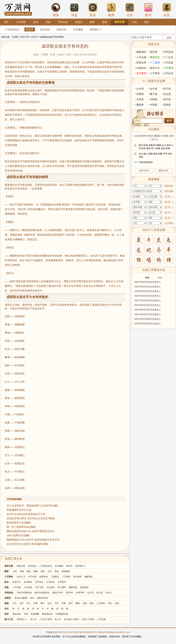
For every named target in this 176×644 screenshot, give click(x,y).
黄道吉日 (155, 57)
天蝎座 (154, 99)
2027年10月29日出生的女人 (148, 324)
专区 (110, 603)
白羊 (15, 603)
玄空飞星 (39, 587)
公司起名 (50, 582)
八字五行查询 (46, 619)
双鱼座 (167, 105)
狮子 (43, 603)
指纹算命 (17, 614)
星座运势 (141, 63)
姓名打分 (17, 582)
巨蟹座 (140, 94)
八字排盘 (17, 587)
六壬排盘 (28, 587)
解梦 (111, 10)
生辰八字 (21, 577)
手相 (26, 614)
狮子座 (154, 94)
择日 (32, 598)
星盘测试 (84, 587)
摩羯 (78, 603)
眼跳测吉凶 (47, 614)
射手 (71, 603)
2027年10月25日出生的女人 (148, 305)
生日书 (90, 593)
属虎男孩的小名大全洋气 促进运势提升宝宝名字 (33, 540)
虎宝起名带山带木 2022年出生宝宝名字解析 (31, 518)
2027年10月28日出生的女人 (148, 319)
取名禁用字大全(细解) (19, 523)
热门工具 (9, 619)
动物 (22, 571)
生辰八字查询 (88, 619)
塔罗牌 (154, 52)
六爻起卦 (50, 587)
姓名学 (30, 29)
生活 (50, 571)
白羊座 (140, 89)
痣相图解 (35, 614)
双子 (29, 603)
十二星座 (155, 63)
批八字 (58, 619)
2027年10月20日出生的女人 (148, 282)
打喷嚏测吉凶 (62, 614)
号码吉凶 (9, 593)
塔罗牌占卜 (96, 29)
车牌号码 (80, 593)
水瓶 (85, 603)
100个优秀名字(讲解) (18, 535)
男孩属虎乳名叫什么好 (19, 510)
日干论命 (32, 577)
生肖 (130, 10)
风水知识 (45, 29)
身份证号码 (57, 593)
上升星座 (101, 603)
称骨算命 (44, 577)
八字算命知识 (12, 29)
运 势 (168, 197)
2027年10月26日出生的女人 (148, 310)
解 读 (168, 202)
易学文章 (25, 37)
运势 (117, 603)
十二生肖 (168, 57)
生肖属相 (78, 29)
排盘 (74, 10)
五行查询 (141, 73)
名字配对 (62, 582)
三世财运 (55, 577)
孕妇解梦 (66, 571)
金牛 (22, 603)
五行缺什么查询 (71, 619)
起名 (167, 10)
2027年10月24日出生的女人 (148, 300)
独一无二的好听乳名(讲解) (21, 527)
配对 (148, 10)
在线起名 (141, 68)
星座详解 (169, 191)
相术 (7, 614)
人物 (15, 571)
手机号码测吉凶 (24, 593)
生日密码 (169, 223)
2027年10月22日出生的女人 (148, 291)
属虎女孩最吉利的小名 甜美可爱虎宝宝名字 (31, 531)
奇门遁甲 (62, 587)
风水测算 (77, 577)
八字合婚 (101, 619)
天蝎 (64, 603)
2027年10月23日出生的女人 (148, 296)
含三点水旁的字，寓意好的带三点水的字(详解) (32, 506)
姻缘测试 (89, 577)
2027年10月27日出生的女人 (148, 314)
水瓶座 (154, 105)
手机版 (49, 632)
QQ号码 (69, 593)
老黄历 (8, 598)
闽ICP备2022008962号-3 (86, 632)
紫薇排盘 (73, 587)
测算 (56, 10)
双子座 (167, 89)
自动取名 (28, 582)
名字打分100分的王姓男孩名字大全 (26, 514)
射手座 (167, 99)
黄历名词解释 (21, 598)
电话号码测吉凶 (42, 593)
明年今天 (164, 171)
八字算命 (9, 577)
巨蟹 (36, 603)
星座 (93, 10)
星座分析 (62, 29)
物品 (29, 571)
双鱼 (92, 603)
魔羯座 (140, 105)
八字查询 (168, 68)
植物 (36, 571)
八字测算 (66, 577)
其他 (57, 571)
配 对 (168, 207)
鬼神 (43, 571)
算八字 (33, 619)
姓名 (7, 582)
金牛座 (154, 89)
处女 (50, 603)
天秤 (57, 603)
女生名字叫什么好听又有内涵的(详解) (27, 544)
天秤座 (140, 99)
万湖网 (15, 37)
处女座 (167, 94)
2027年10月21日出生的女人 (148, 287)
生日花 (99, 593)
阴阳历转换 (42, 598)
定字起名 (39, 582)
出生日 (108, 593)
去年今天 (144, 171)
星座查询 (169, 186)
